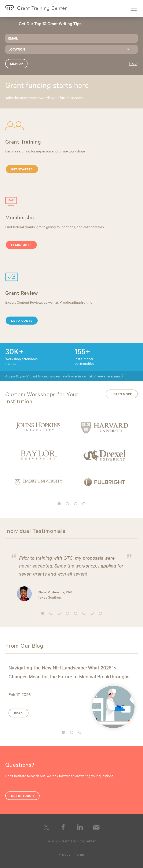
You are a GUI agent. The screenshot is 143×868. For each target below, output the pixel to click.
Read (19, 713)
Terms (80, 854)
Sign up (16, 63)
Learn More (21, 245)
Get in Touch (22, 796)
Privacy (64, 854)
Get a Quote (22, 320)
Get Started (22, 169)
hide (133, 63)
